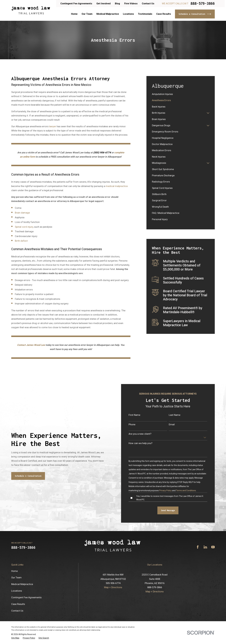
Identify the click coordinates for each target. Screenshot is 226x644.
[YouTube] (213, 547)
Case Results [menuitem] (164, 14)
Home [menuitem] (74, 14)
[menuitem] (181, 94)
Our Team (16, 578)
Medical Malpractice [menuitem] (108, 14)
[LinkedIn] (205, 547)
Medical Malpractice (22, 584)
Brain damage (22, 213)
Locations (17, 591)
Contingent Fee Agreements (76, 4)
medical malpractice (117, 186)
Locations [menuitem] (128, 14)
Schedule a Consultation (195, 14)
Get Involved (103, 4)
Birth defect (21, 241)
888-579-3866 (203, 3)
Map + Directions (113, 587)
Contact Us (148, 4)
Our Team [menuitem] (87, 14)
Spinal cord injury (24, 227)
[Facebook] (198, 547)
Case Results (18, 604)
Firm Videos (131, 4)
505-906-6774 (113, 583)
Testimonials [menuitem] (145, 14)
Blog (117, 4)
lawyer (53, 126)
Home (14, 571)
